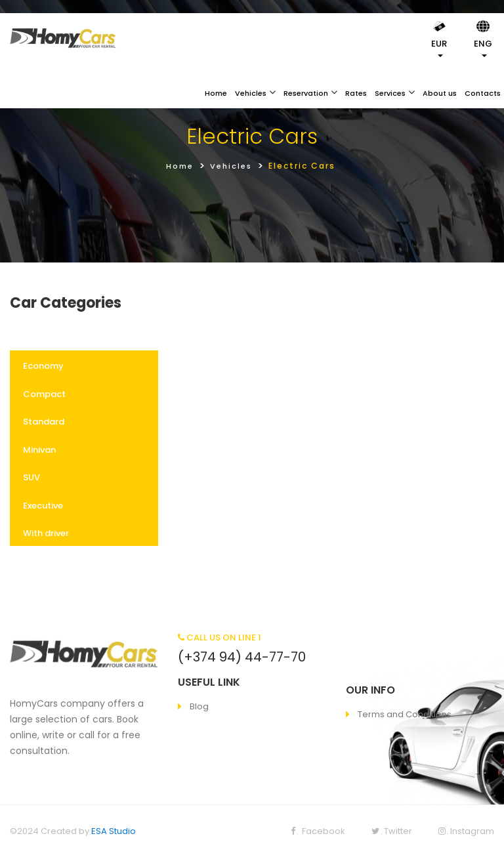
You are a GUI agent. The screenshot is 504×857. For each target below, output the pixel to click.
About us (440, 93)
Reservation (306, 93)
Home (216, 93)
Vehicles (251, 93)
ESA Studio (114, 831)
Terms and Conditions (405, 714)
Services (390, 93)
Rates (356, 93)
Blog (199, 706)
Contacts (483, 93)
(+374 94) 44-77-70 (242, 657)
